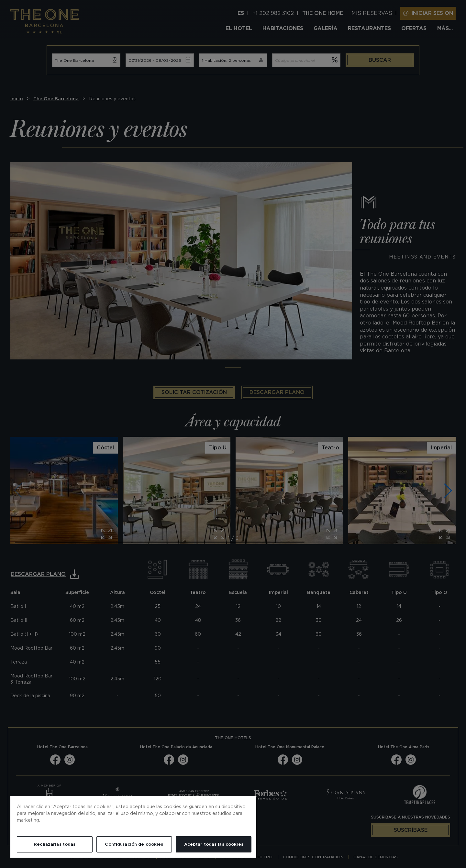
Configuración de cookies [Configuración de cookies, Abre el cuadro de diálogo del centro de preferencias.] (134, 844)
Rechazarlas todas (55, 844)
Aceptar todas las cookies (214, 844)
